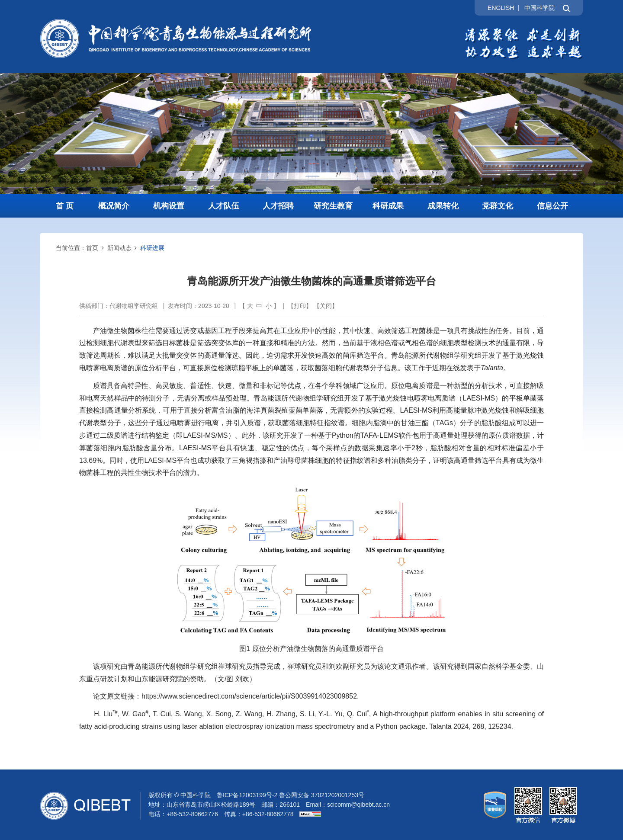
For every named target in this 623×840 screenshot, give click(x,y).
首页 (92, 248)
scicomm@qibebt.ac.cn (358, 805)
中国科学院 (540, 8)
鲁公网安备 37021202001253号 (322, 795)
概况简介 (114, 206)
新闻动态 (119, 248)
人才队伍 (224, 206)
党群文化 (498, 206)
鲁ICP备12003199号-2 (247, 795)
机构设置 (169, 206)
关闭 (326, 306)
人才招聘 (278, 206)
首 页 (65, 206)
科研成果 (388, 206)
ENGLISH (501, 8)
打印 (300, 306)
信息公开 (552, 206)
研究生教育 (333, 206)
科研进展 (152, 248)
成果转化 (443, 206)
